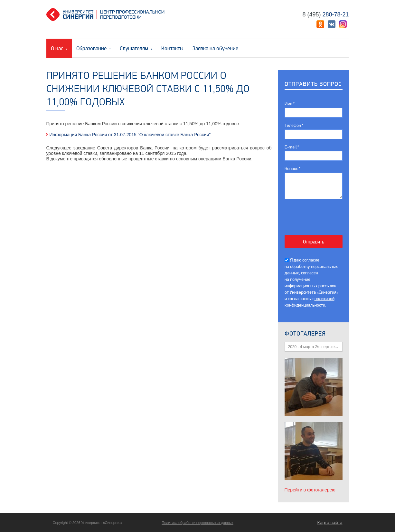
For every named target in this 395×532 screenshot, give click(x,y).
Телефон (294, 125)
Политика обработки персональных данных (197, 523)
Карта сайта (330, 523)
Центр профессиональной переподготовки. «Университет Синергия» (108, 14)
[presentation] (317, 214)
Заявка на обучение (215, 48)
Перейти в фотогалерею (310, 490)
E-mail (292, 147)
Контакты (172, 48)
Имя (289, 104)
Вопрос (292, 169)
